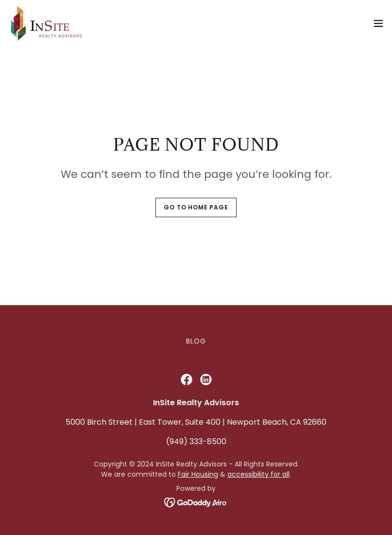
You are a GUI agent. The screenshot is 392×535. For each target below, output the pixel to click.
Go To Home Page (196, 207)
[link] (47, 23)
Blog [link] (196, 341)
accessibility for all (258, 474)
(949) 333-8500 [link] (196, 441)
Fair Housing (198, 474)
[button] (378, 23)
